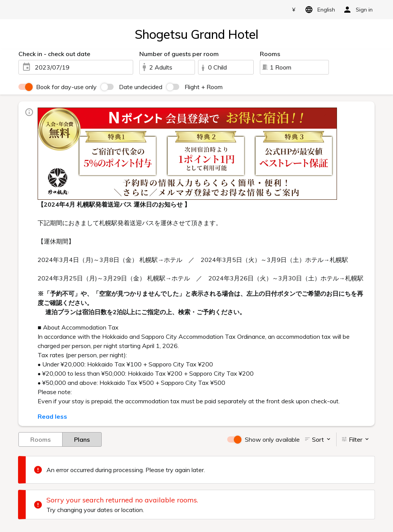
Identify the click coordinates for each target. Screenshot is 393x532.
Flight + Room (204, 87)
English (319, 10)
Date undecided (141, 87)
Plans (82, 439)
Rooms (40, 439)
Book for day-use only (66, 87)
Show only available (272, 439)
